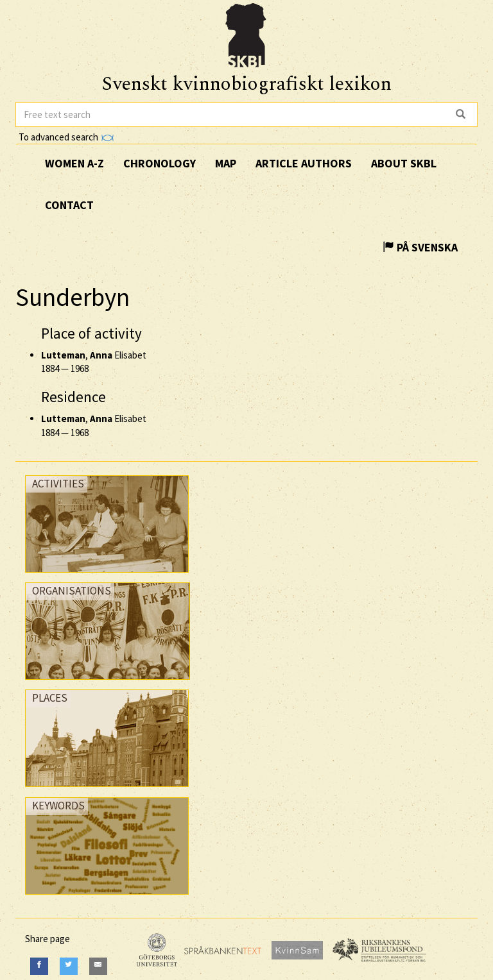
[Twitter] (69, 966)
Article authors (304, 163)
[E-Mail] (98, 966)
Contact (69, 205)
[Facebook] (39, 966)
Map (226, 163)
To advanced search (66, 137)
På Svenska (420, 247)
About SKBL (404, 163)
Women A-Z (74, 163)
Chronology (160, 163)
